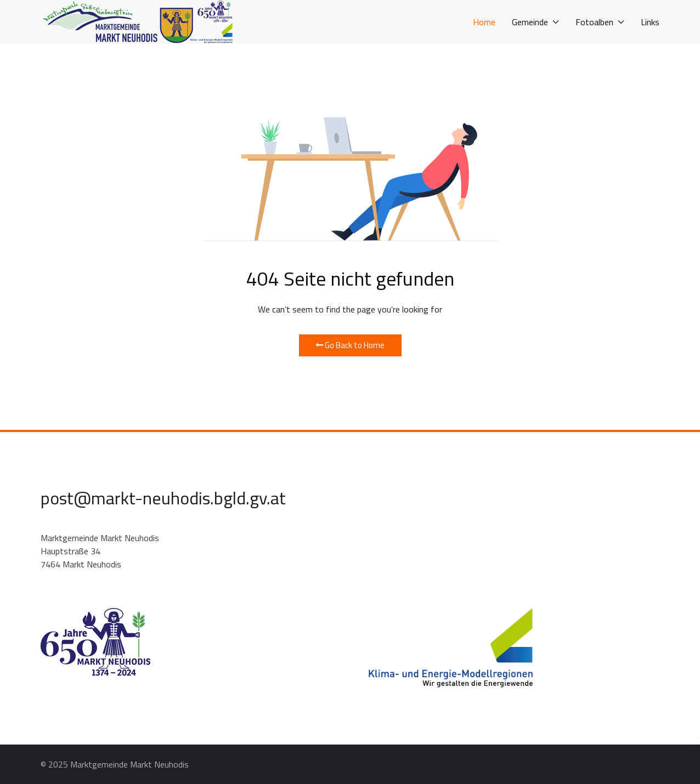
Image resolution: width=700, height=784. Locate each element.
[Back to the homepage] (137, 22)
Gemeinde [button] (535, 22)
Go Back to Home (350, 345)
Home (484, 22)
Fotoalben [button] (600, 22)
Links (650, 22)
